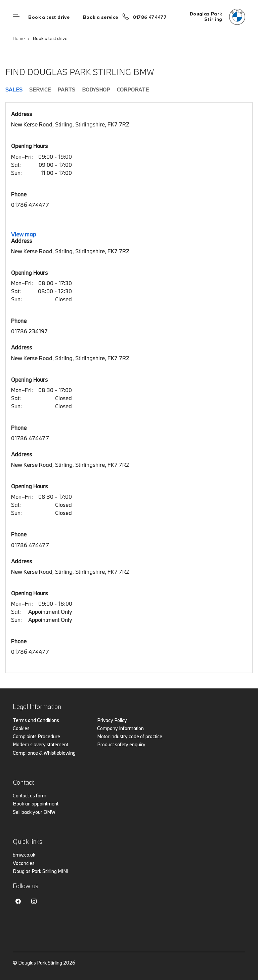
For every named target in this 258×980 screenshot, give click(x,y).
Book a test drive (49, 17)
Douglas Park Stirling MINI (40, 871)
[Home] (218, 17)
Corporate (133, 89)
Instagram (34, 901)
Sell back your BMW (34, 812)
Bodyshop (96, 89)
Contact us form (30, 796)
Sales (14, 89)
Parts (66, 89)
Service (40, 89)
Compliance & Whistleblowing (44, 753)
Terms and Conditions (36, 720)
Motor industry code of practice (130, 736)
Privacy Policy (112, 720)
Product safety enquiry (121, 744)
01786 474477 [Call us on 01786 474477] (150, 17)
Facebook (18, 901)
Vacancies (24, 863)
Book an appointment (36, 804)
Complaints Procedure (36, 736)
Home (19, 38)
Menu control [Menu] (16, 17)
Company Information (120, 728)
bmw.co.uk (24, 855)
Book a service (100, 17)
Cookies (21, 728)
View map (24, 234)
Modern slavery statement (40, 744)
